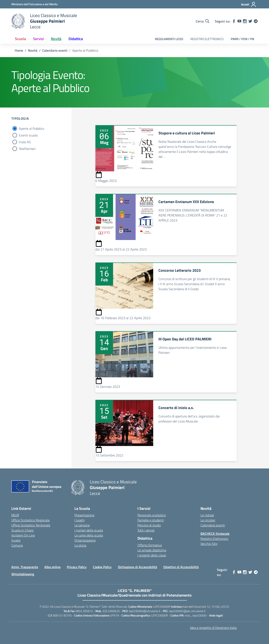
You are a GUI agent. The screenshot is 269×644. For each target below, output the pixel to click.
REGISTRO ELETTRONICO (207, 39)
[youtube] (239, 21)
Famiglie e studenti (151, 520)
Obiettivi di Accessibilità (181, 567)
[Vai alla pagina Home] (19, 50)
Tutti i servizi (146, 530)
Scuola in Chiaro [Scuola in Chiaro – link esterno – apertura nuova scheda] (22, 530)
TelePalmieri (27, 149)
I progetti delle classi (152, 555)
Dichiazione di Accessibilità (137, 567)
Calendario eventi (213, 525)
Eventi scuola (28, 135)
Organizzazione (85, 540)
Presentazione (84, 515)
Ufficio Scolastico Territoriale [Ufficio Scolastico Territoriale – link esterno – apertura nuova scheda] (31, 525)
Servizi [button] (38, 39)
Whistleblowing (23, 574)
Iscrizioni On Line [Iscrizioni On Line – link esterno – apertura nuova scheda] (23, 535)
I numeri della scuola (89, 530)
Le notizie (207, 515)
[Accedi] (249, 4)
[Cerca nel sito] (202, 21)
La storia (80, 545)
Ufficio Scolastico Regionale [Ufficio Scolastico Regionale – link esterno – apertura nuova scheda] (30, 520)
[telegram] (256, 21)
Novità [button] (56, 39)
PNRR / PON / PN (242, 39)
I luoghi (79, 520)
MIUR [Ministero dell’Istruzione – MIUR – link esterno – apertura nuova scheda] (15, 515)
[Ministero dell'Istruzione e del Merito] (34, 4)
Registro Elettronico (214, 539)
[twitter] (250, 21)
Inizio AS (25, 142)
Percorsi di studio (149, 525)
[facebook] (234, 21)
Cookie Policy (102, 567)
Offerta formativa (150, 545)
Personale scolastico (152, 515)
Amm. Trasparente (25, 567)
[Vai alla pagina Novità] (33, 50)
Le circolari (208, 520)
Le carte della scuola (89, 535)
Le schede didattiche (152, 550)
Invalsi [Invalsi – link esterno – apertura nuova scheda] (16, 540)
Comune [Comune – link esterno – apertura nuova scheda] (17, 545)
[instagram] (245, 21)
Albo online (52, 567)
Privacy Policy (77, 567)
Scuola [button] (20, 39)
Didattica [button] (76, 39)
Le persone (82, 525)
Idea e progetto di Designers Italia (213, 628)
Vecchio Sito (209, 544)
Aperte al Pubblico (32, 129)
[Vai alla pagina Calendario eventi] (55, 50)
